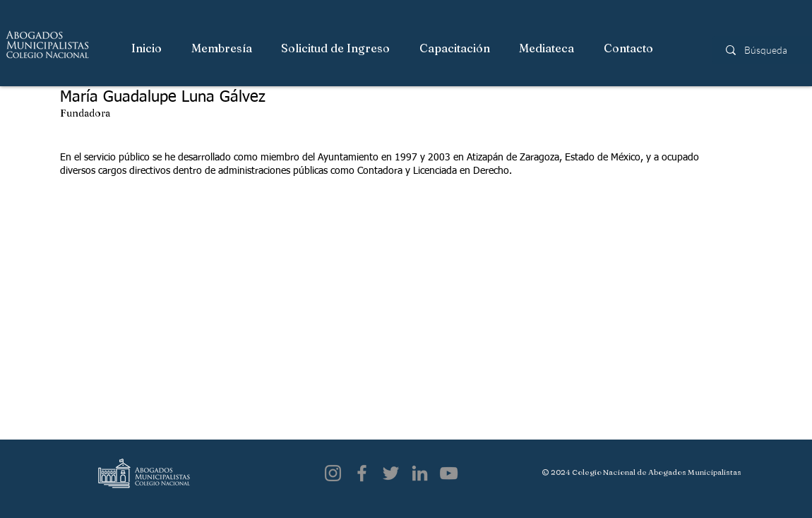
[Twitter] (391, 473)
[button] (222, 49)
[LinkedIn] (420, 473)
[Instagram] (333, 473)
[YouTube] (449, 473)
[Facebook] (362, 473)
